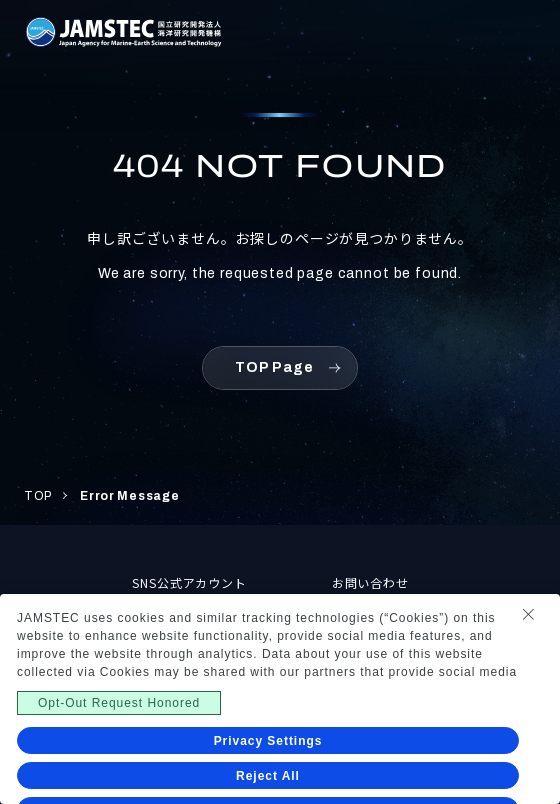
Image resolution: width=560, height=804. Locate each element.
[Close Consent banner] (528, 614)
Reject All (268, 776)
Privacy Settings (268, 741)
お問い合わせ (371, 582)
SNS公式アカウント (190, 582)
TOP (38, 496)
